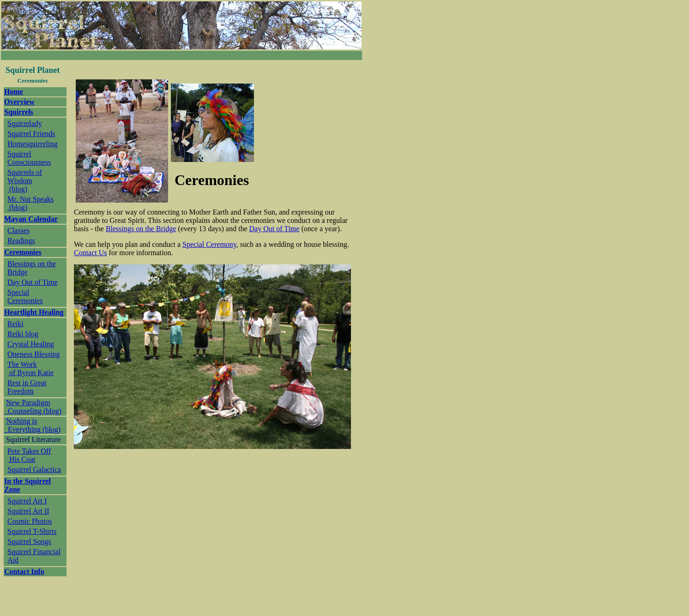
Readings (21, 241)
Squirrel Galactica (34, 469)
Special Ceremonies (25, 296)
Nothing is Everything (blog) (32, 425)
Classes (18, 230)
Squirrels (19, 112)
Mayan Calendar (31, 219)
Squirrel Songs (29, 541)
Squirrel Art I (27, 501)
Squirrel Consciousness (29, 158)
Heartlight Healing (34, 312)
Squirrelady (25, 123)
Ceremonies (23, 252)
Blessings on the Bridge (141, 229)
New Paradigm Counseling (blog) (33, 407)
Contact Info (24, 571)
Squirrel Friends (31, 134)
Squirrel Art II (28, 511)
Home (14, 92)
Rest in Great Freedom (27, 387)
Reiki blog (23, 334)
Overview (19, 102)
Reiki (15, 324)
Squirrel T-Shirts (32, 531)
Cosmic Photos (30, 521)
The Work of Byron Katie (30, 368)
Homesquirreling (32, 144)
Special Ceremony (209, 244)
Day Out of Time (33, 282)
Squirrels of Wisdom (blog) (25, 181)
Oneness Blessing (33, 354)
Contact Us (91, 253)
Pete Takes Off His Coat (29, 455)
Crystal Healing (31, 344)
